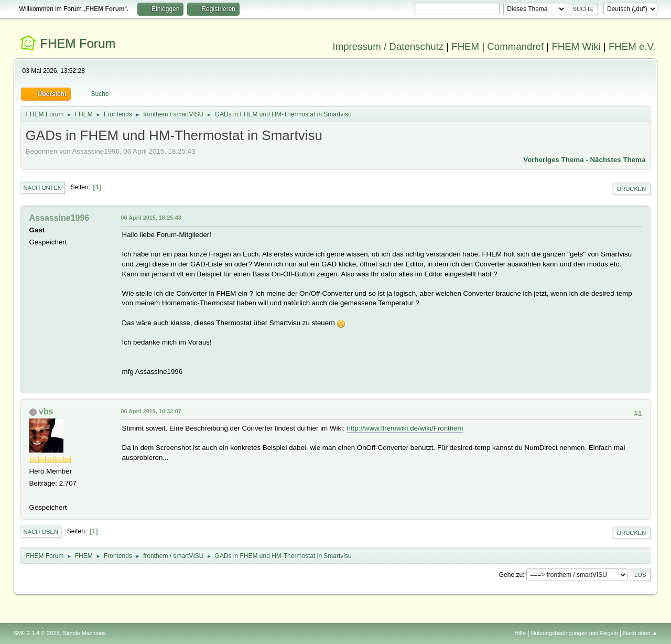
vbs (46, 411)
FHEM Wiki (576, 46)
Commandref (515, 46)
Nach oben (41, 532)
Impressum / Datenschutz (388, 46)
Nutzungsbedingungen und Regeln (575, 633)
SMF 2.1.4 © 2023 (37, 633)
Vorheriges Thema (553, 160)
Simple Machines (84, 633)
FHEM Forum (78, 43)
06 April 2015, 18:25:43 (151, 218)
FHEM (465, 46)
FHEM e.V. (632, 46)
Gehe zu (511, 575)
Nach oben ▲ (641, 633)
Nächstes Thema (618, 160)
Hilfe (520, 633)
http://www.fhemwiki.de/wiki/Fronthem (405, 428)
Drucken (631, 189)
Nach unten (43, 188)
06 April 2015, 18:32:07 (151, 411)
